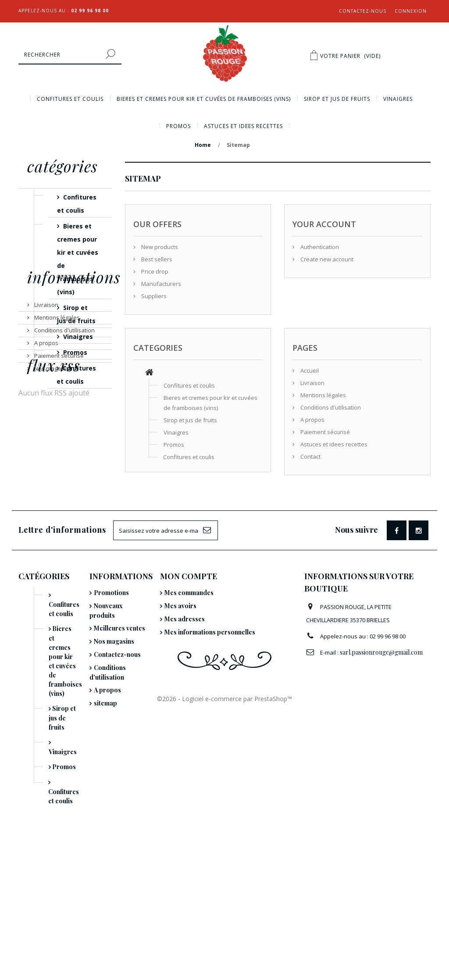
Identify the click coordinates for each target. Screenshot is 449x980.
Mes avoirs (180, 698)
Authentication (319, 247)
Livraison (46, 438)
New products (159, 247)
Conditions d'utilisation (64, 464)
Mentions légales (56, 451)
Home (203, 145)
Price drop (154, 271)
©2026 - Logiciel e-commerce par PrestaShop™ (224, 963)
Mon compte (189, 669)
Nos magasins (52, 502)
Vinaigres (398, 99)
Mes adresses (185, 711)
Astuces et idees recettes (243, 126)
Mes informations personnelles (210, 725)
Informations (74, 414)
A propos (46, 477)
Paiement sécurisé (58, 489)
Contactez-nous (363, 11)
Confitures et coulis (70, 99)
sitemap (105, 796)
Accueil (309, 371)
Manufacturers (160, 284)
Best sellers (156, 259)
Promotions (111, 685)
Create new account (326, 259)
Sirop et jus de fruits (337, 99)
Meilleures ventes (119, 721)
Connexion (411, 11)
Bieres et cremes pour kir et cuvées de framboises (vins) (204, 99)
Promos (178, 126)
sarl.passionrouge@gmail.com (381, 745)
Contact (310, 456)
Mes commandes (189, 685)
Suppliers (153, 296)
